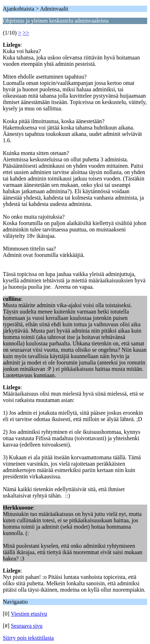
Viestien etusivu (29, 614)
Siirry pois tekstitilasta (28, 638)
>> (26, 33)
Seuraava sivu (27, 626)
